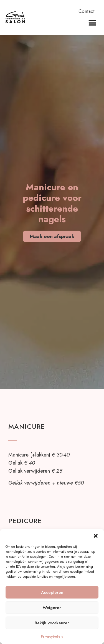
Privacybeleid (52, 637)
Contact (87, 11)
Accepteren (52, 592)
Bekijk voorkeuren (52, 623)
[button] (96, 536)
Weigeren (52, 608)
